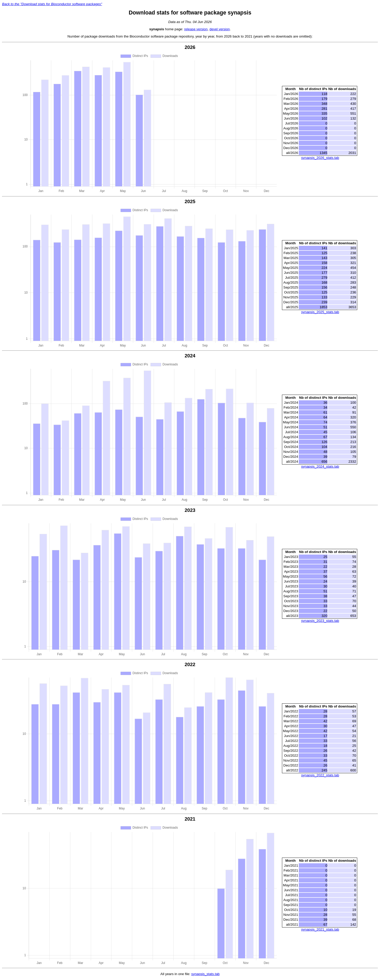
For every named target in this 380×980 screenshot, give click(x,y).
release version (196, 29)
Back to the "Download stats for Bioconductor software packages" (52, 4)
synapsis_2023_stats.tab (320, 621)
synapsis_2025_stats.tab (320, 312)
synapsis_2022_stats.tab (320, 776)
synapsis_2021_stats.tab (320, 930)
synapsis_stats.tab (205, 975)
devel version (220, 29)
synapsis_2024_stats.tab (320, 467)
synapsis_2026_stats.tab (320, 158)
